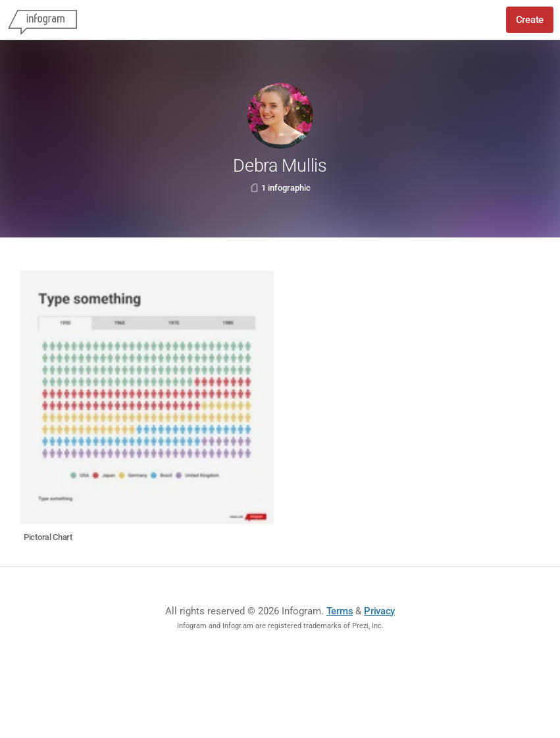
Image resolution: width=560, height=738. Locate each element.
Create (530, 20)
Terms (340, 611)
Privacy (379, 611)
